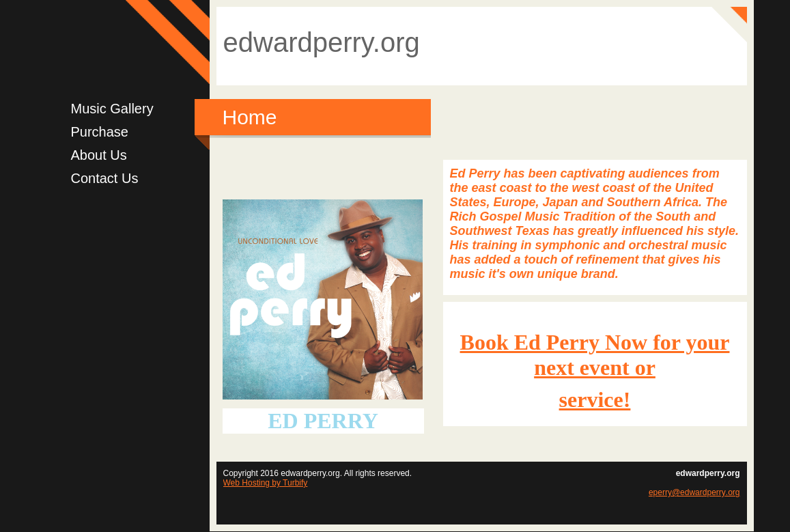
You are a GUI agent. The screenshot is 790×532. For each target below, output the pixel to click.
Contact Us (105, 178)
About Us (99, 155)
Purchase (100, 132)
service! (595, 400)
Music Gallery (112, 109)
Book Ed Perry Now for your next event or (595, 355)
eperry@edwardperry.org (694, 492)
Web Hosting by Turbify (266, 483)
